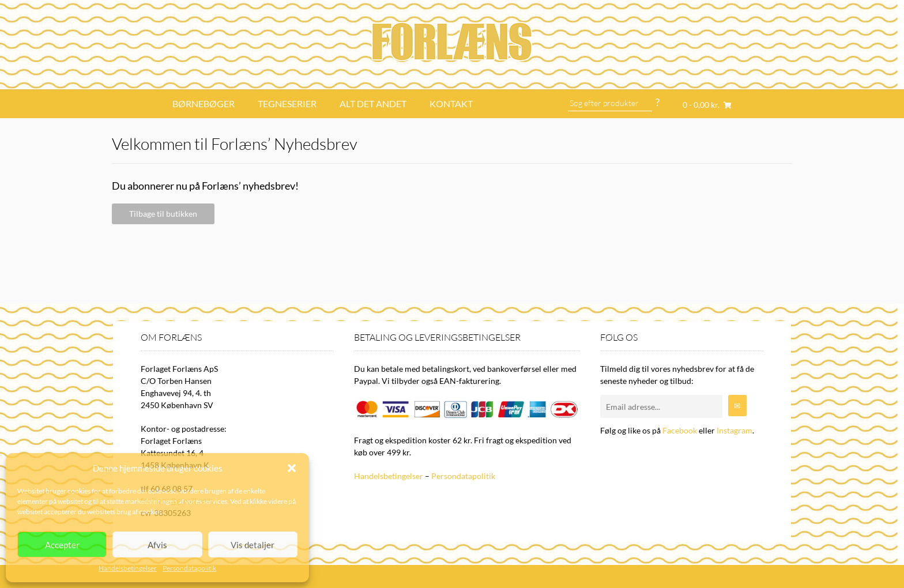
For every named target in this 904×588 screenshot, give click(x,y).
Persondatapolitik (189, 568)
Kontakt (451, 103)
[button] (292, 468)
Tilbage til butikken (163, 214)
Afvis (157, 545)
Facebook (680, 430)
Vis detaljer (253, 545)
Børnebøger (204, 103)
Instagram (734, 430)
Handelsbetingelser (128, 568)
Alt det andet (373, 103)
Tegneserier (287, 103)
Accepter (62, 545)
